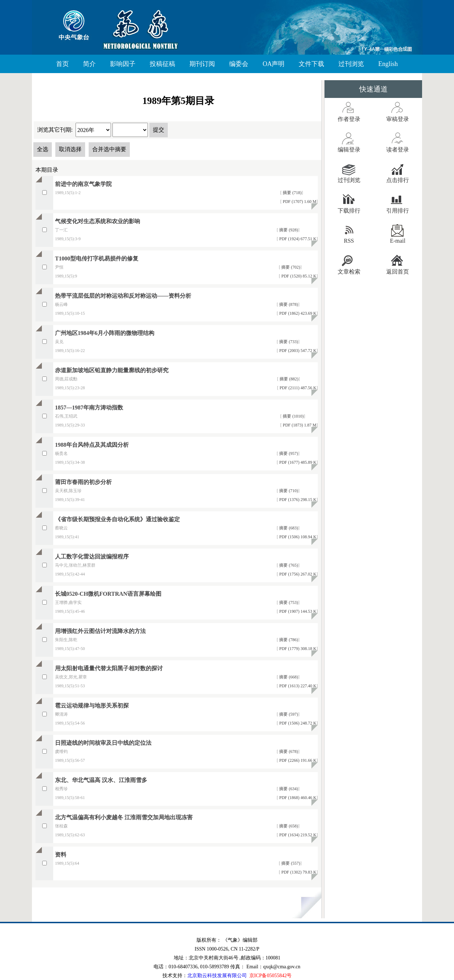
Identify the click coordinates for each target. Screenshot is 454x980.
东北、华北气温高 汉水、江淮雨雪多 (101, 780)
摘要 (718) (292, 193)
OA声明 (273, 64)
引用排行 (398, 211)
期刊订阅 (202, 64)
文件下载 (311, 64)
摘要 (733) (288, 342)
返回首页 (398, 272)
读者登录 (398, 150)
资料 (61, 855)
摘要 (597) (288, 714)
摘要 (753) (288, 602)
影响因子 (123, 64)
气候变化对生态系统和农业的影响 (98, 221)
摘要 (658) (288, 826)
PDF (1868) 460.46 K (297, 798)
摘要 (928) (288, 230)
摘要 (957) (288, 453)
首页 (62, 64)
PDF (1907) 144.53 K (297, 611)
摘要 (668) (288, 677)
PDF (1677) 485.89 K (297, 462)
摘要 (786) (288, 640)
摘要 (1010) (293, 416)
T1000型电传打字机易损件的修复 (97, 258)
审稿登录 (398, 119)
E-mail (398, 241)
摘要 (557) (290, 863)
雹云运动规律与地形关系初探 (92, 706)
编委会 (239, 64)
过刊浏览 (351, 64)
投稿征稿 (162, 64)
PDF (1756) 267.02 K (297, 574)
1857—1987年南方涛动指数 (89, 408)
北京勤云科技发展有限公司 (217, 976)
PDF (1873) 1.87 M (299, 425)
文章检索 (349, 272)
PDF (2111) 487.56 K (297, 388)
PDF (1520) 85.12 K (298, 276)
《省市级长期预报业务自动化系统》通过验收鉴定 (117, 519)
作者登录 (349, 119)
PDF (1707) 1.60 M (299, 202)
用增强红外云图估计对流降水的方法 (100, 631)
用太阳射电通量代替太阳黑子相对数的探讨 (109, 668)
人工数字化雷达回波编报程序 (92, 557)
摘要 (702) (290, 267)
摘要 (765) (288, 565)
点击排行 (398, 180)
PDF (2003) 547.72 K (297, 351)
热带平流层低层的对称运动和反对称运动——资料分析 (123, 296)
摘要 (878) (288, 304)
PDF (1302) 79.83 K (298, 872)
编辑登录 (349, 150)
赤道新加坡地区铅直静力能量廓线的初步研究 (112, 370)
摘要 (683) (288, 528)
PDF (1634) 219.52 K (297, 835)
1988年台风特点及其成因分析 (92, 445)
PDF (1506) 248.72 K (297, 723)
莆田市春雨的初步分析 (83, 482)
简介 (89, 64)
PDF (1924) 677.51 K (297, 239)
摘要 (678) (288, 751)
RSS (349, 241)
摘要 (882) (288, 379)
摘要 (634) (288, 789)
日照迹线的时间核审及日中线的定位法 (103, 743)
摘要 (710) (288, 491)
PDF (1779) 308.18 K (297, 649)
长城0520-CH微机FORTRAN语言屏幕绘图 (108, 594)
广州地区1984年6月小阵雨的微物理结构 (105, 333)
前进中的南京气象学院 (83, 184)
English (388, 64)
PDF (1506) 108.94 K (297, 537)
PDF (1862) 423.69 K (297, 313)
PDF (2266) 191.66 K (297, 760)
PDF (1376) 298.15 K (297, 500)
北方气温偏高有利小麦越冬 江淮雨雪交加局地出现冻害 (124, 817)
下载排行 (349, 211)
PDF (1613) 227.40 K (297, 686)
